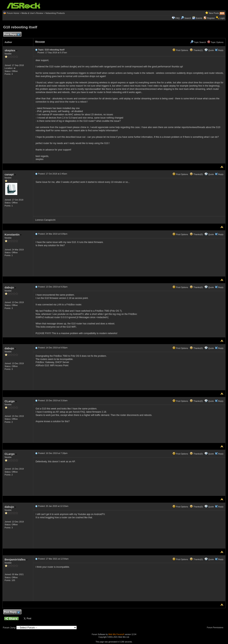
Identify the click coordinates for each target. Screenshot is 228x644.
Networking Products (55, 13)
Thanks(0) (196, 174)
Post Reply (12, 35)
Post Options (180, 50)
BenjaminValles (16, 559)
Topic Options (215, 42)
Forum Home (13, 13)
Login (222, 18)
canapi (10, 174)
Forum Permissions (216, 628)
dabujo (10, 287)
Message (40, 42)
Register (211, 18)
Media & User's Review (32, 13)
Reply (221, 50)
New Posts (214, 13)
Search (188, 18)
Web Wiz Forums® (116, 634)
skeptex (11, 50)
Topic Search (198, 42)
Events (197, 18)
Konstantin (13, 234)
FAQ (178, 18)
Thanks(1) (196, 50)
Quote (211, 50)
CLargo (11, 401)
